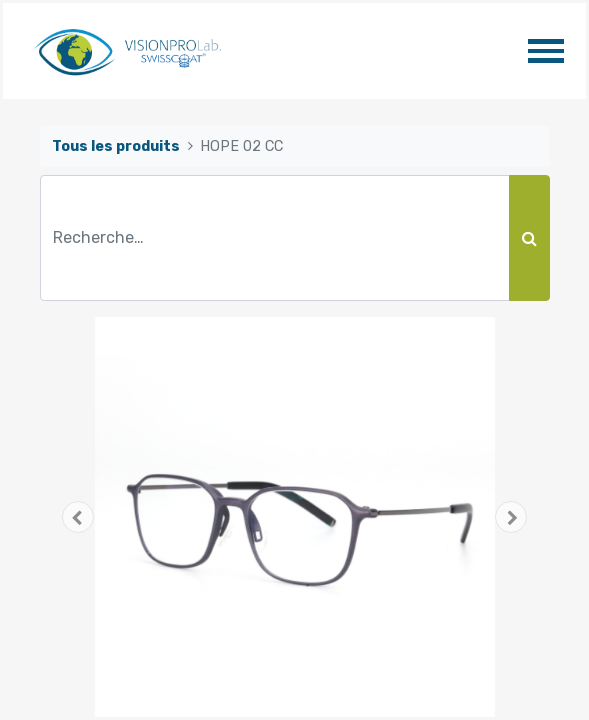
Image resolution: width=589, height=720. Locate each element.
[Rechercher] (529, 238)
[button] (78, 517)
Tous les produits (116, 146)
